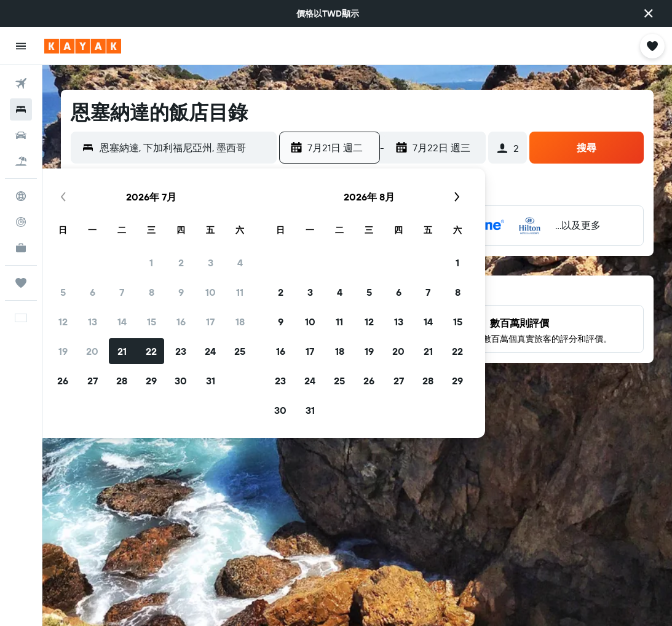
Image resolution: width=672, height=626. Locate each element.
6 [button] (93, 292)
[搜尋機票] (21, 84)
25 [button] (240, 351)
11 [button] (240, 292)
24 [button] (210, 351)
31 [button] (211, 381)
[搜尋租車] (21, 135)
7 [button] (122, 292)
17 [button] (210, 322)
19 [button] (63, 351)
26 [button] (63, 381)
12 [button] (63, 322)
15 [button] (152, 322)
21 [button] (122, 351)
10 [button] (211, 292)
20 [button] (92, 351)
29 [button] (151, 381)
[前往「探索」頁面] (21, 196)
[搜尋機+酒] (21, 161)
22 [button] (151, 351)
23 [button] (181, 351)
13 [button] (93, 322)
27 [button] (93, 381)
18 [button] (240, 322)
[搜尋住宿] (21, 109)
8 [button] (152, 292)
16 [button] (181, 322)
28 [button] (122, 381)
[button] (649, 14)
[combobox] (185, 148)
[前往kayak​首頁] (83, 46)
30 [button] (181, 381)
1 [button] (151, 263)
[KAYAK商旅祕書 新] (21, 248)
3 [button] (211, 263)
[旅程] (21, 283)
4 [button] (240, 263)
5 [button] (63, 292)
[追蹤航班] (21, 222)
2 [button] (181, 263)
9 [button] (181, 292)
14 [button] (122, 322)
